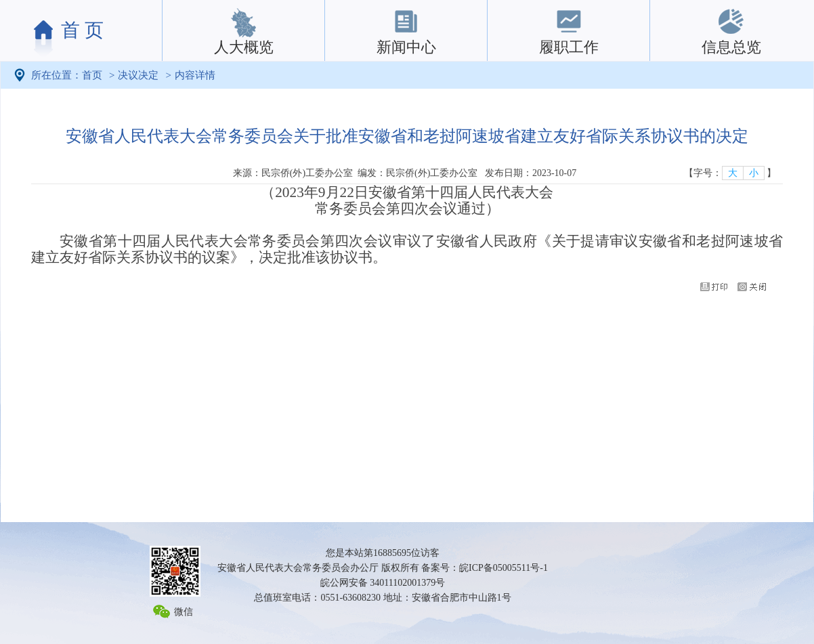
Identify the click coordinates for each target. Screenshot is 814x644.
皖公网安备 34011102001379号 (383, 583)
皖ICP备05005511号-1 (504, 568)
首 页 (82, 30)
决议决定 (138, 75)
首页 (92, 75)
